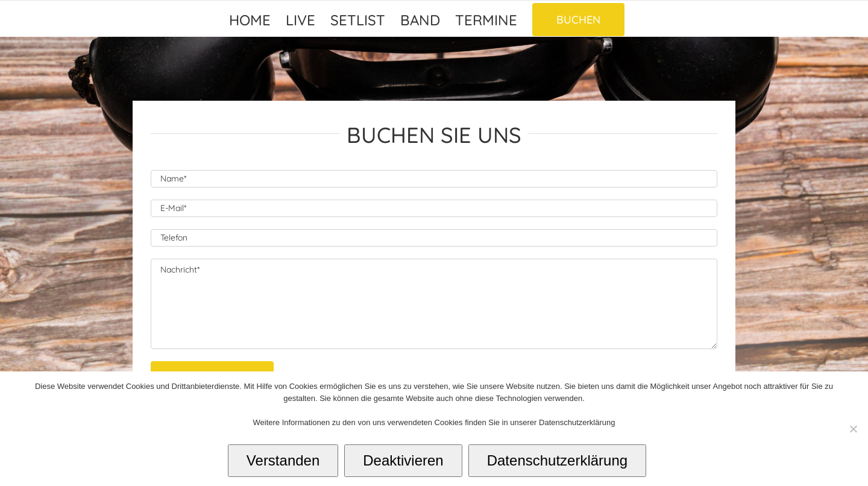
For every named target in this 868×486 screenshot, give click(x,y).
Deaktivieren (403, 460)
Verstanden (283, 460)
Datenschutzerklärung (557, 460)
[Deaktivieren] (853, 429)
